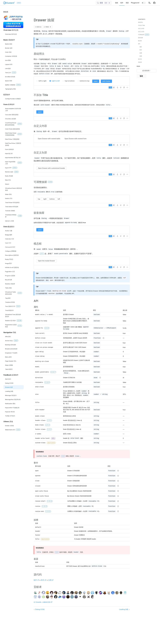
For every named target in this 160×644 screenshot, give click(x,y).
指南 (117, 3)
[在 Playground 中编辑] (117, 87)
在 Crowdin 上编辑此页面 (43, 602)
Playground (135, 3)
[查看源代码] (127, 87)
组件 (122, 3)
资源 (127, 3)
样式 (44, 580)
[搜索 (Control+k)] (104, 3)
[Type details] (103, 338)
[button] (149, 3)
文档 (51, 580)
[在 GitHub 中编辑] (121, 87)
